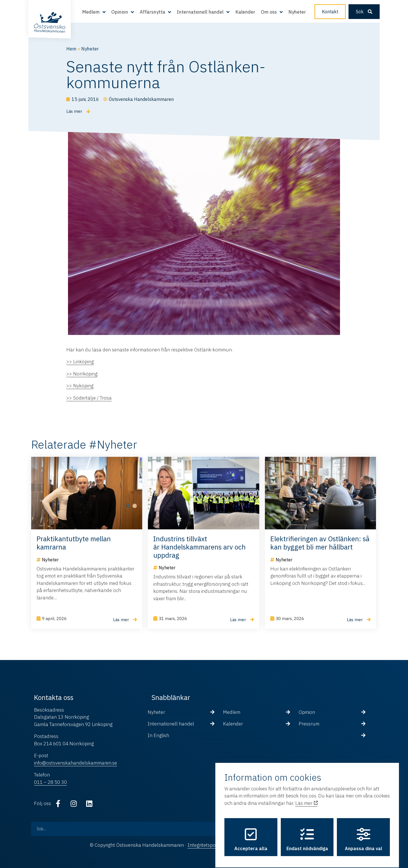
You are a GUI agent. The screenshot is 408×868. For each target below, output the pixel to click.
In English (158, 735)
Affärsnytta (152, 12)
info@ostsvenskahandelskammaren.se (76, 763)
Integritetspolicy (205, 845)
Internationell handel (200, 12)
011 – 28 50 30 (50, 782)
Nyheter (297, 12)
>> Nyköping (80, 386)
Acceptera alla (251, 835)
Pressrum (309, 724)
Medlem (91, 12)
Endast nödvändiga (307, 835)
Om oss (269, 12)
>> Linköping (80, 362)
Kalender (245, 12)
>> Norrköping (82, 374)
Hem (71, 49)
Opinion (120, 12)
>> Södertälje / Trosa (89, 398)
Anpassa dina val (364, 835)
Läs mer (306, 798)
